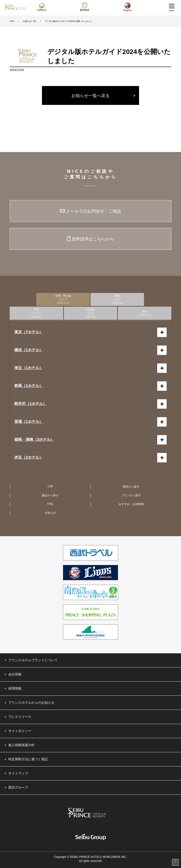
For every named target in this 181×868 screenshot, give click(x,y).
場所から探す (131, 487)
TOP (12, 21)
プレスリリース (20, 717)
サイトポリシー (20, 731)
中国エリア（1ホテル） (36, 313)
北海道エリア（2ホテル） (90, 313)
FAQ (50, 504)
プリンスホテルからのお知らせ (31, 703)
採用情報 (15, 688)
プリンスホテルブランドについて (33, 660)
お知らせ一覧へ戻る (90, 96)
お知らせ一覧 (29, 21)
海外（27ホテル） (145, 313)
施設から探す (50, 495)
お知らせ (50, 513)
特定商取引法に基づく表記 (28, 759)
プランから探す (131, 495)
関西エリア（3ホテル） (117, 299)
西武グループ (18, 787)
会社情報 (15, 674)
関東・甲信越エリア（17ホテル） (63, 299)
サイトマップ (18, 773)
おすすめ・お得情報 (131, 504)
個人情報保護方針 (21, 745)
